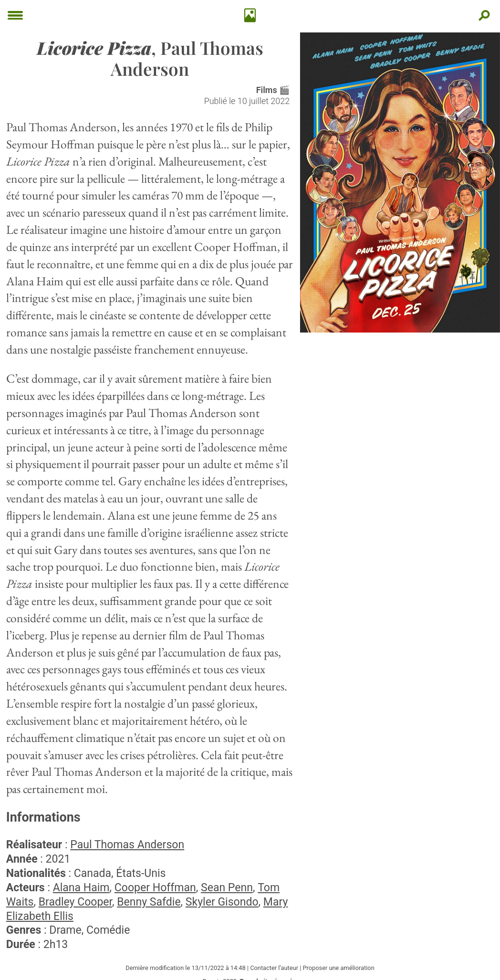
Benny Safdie (149, 902)
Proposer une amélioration (338, 968)
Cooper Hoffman (155, 888)
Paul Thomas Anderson (127, 845)
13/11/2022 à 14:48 (218, 968)
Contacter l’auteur (274, 968)
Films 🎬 (273, 90)
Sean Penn (227, 888)
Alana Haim (81, 888)
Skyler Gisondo (222, 902)
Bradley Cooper (75, 902)
